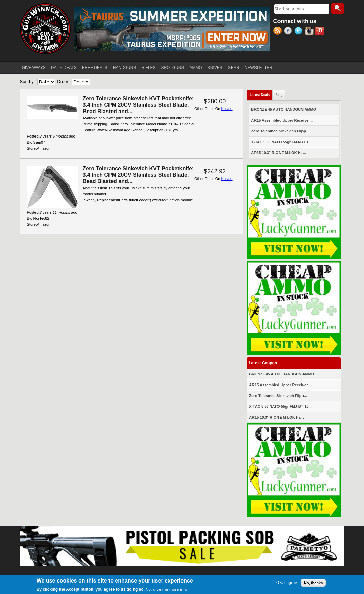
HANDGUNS (125, 68)
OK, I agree (287, 583)
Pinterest (321, 32)
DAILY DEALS (64, 68)
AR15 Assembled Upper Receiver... (282, 120)
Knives (227, 109)
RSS (279, 32)
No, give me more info (166, 590)
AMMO (196, 68)
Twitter (300, 32)
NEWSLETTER (259, 68)
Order (63, 82)
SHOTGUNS (172, 68)
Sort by (27, 82)
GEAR (234, 68)
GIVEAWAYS (34, 68)
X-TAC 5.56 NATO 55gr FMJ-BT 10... (282, 142)
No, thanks (313, 583)
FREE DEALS (95, 68)
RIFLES (148, 68)
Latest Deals (261, 93)
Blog (279, 95)
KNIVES (215, 68)
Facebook (289, 32)
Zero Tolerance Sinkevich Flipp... (280, 131)
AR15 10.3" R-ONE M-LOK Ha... (278, 153)
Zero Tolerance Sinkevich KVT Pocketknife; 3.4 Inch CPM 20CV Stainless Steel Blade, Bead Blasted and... (138, 105)
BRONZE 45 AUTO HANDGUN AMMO (284, 109)
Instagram (310, 32)
